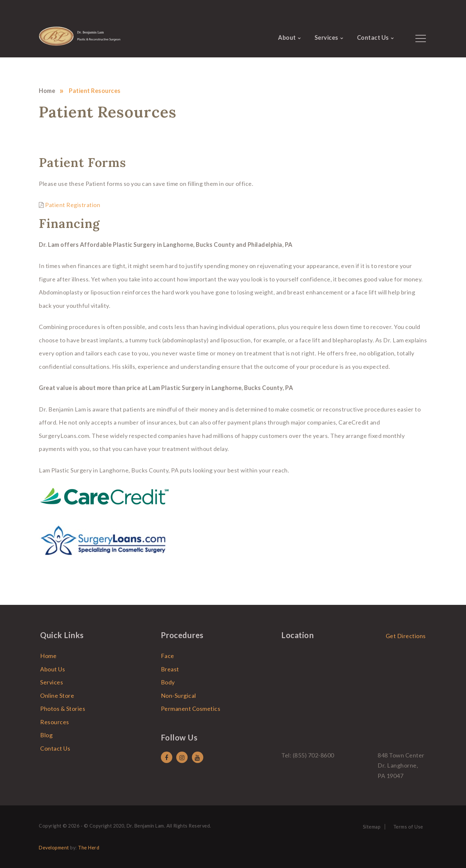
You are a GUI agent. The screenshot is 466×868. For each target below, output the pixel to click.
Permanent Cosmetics (191, 709)
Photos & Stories (63, 709)
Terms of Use (408, 827)
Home (47, 91)
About (287, 37)
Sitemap (372, 827)
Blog (46, 735)
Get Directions (406, 636)
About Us (53, 669)
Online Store (57, 696)
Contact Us (373, 37)
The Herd (89, 848)
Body (168, 682)
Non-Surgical (179, 696)
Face (168, 656)
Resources (55, 722)
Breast (170, 669)
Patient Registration (73, 205)
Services (326, 37)
